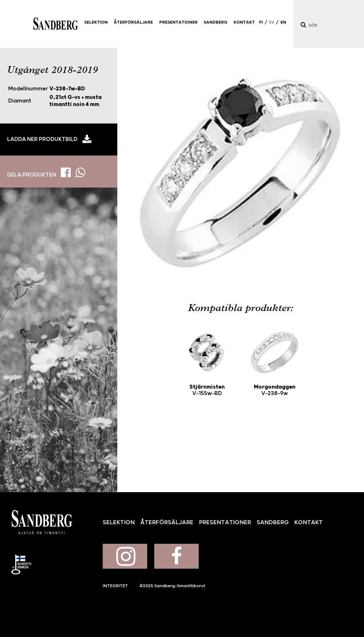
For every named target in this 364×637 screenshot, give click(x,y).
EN (283, 25)
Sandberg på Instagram (125, 556)
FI (261, 25)
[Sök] (303, 25)
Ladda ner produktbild (42, 139)
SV (272, 25)
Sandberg (56, 24)
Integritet (115, 586)
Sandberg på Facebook (176, 556)
